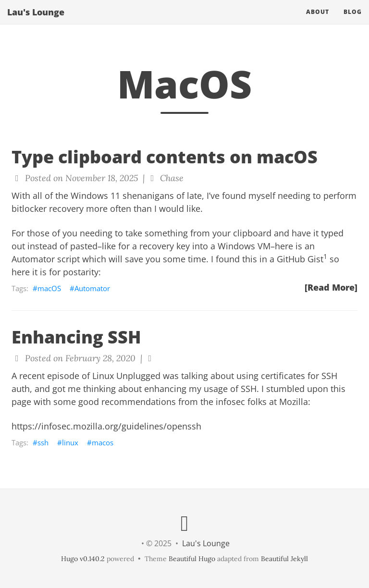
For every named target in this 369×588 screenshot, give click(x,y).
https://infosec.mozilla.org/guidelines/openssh (106, 426)
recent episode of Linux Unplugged (90, 376)
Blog (353, 21)
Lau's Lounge (36, 22)
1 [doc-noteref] (325, 257)
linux (70, 442)
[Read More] (331, 287)
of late (189, 196)
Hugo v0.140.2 (83, 559)
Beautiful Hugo (192, 559)
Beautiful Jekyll (284, 559)
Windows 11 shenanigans (122, 196)
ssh (43, 442)
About (318, 21)
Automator (92, 288)
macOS (49, 288)
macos (103, 442)
